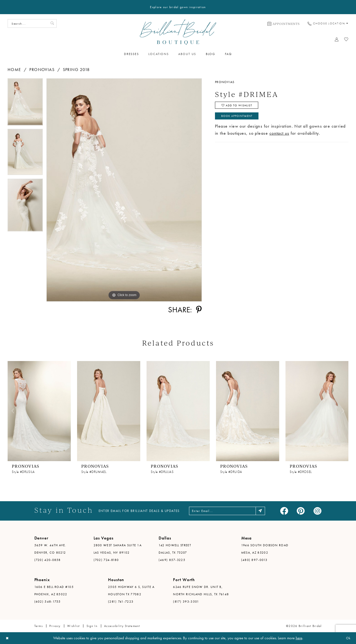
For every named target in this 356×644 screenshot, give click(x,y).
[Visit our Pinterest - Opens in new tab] (301, 511)
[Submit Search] (52, 23)
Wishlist (73, 626)
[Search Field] (32, 23)
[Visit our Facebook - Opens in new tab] (284, 511)
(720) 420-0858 (48, 560)
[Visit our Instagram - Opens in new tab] (318, 511)
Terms (39, 626)
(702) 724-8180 (106, 560)
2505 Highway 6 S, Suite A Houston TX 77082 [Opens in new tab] (131, 591)
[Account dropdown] (337, 39)
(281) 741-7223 (121, 602)
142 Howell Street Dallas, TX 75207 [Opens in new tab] (175, 549)
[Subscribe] (265, 511)
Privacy (55, 626)
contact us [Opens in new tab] (279, 136)
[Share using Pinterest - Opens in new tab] (199, 310)
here (299, 638)
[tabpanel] (25, 104)
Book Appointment (239, 118)
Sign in (92, 626)
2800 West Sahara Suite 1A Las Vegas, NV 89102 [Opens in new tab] (118, 549)
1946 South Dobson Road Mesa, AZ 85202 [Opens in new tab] (265, 549)
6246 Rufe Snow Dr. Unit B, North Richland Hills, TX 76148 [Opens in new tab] (201, 591)
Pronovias (42, 70)
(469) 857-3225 (172, 560)
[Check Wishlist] (346, 39)
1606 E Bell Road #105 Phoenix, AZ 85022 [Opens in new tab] (54, 591)
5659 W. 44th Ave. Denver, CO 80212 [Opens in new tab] (50, 549)
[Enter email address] (228, 511)
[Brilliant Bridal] (178, 32)
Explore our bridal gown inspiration (178, 7)
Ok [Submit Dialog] (347, 638)
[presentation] (39, 411)
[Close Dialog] (8, 638)
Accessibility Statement (122, 626)
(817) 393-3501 (186, 602)
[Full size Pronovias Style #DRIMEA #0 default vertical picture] (124, 190)
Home (14, 70)
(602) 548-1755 (48, 602)
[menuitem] (284, 24)
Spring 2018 (76, 70)
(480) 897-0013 (254, 560)
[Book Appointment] (284, 24)
